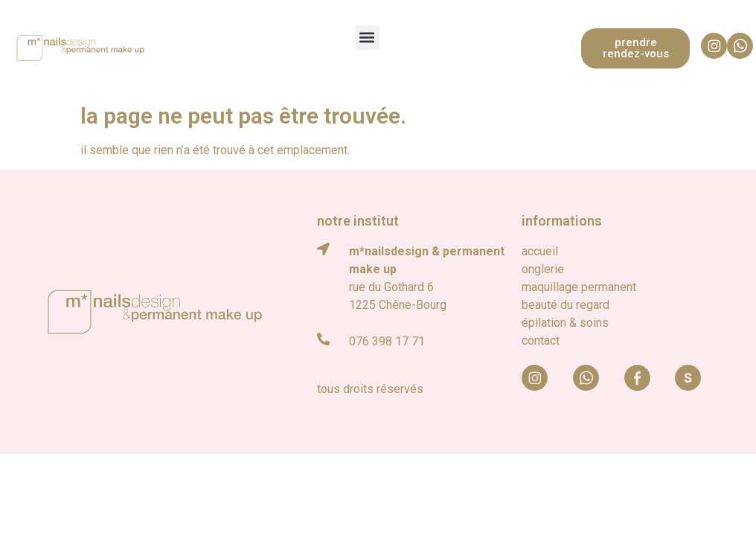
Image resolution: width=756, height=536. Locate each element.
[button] (367, 38)
